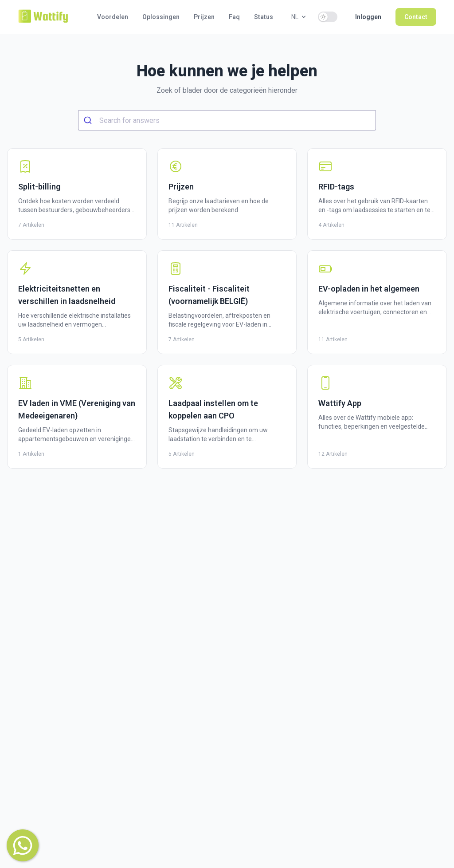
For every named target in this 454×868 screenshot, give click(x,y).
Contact (416, 17)
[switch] (328, 17)
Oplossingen (161, 17)
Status (264, 17)
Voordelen (113, 17)
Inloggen (368, 17)
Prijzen (204, 17)
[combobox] (227, 120)
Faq (234, 17)
